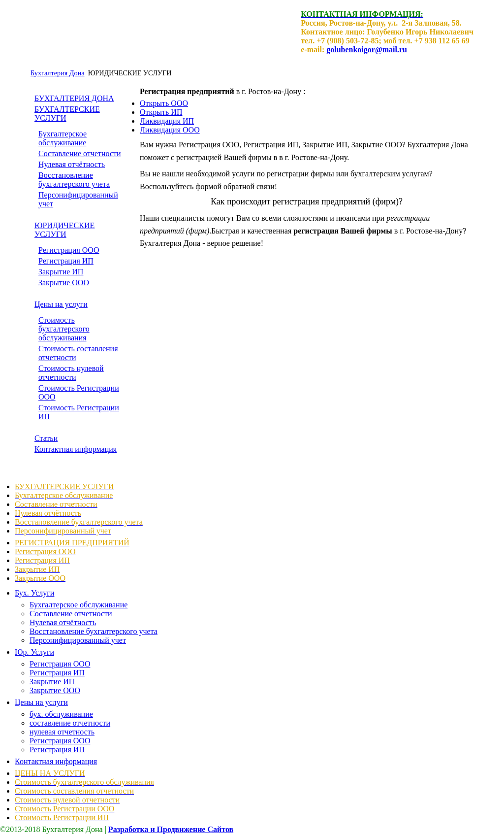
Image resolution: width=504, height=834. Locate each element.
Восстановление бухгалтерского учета (74, 180)
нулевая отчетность (62, 732)
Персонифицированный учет (78, 640)
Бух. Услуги (34, 593)
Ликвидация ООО (170, 130)
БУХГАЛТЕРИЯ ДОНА (74, 98)
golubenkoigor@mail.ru (367, 50)
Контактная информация (76, 449)
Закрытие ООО (64, 283)
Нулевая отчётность (72, 164)
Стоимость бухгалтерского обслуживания (64, 329)
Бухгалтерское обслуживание (63, 138)
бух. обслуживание (61, 714)
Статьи (46, 438)
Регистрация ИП (66, 261)
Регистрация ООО (69, 250)
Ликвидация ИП (167, 121)
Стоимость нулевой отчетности (71, 373)
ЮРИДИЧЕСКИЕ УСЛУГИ (64, 230)
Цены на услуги (61, 304)
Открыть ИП (161, 112)
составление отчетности (70, 723)
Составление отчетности (80, 153)
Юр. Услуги (34, 652)
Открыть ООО (164, 103)
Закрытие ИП (61, 272)
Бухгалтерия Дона (58, 73)
